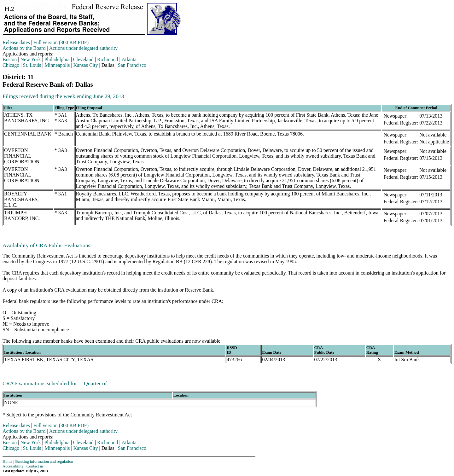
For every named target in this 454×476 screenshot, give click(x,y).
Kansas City (86, 65)
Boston (10, 59)
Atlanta (129, 59)
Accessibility (13, 466)
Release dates (16, 42)
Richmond (108, 59)
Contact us (35, 466)
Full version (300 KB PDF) (61, 42)
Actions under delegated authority (83, 48)
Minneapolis (57, 65)
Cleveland (83, 59)
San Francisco (132, 65)
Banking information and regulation (44, 461)
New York (31, 59)
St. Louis (32, 65)
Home (7, 461)
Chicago (11, 65)
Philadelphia (57, 59)
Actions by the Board (24, 48)
